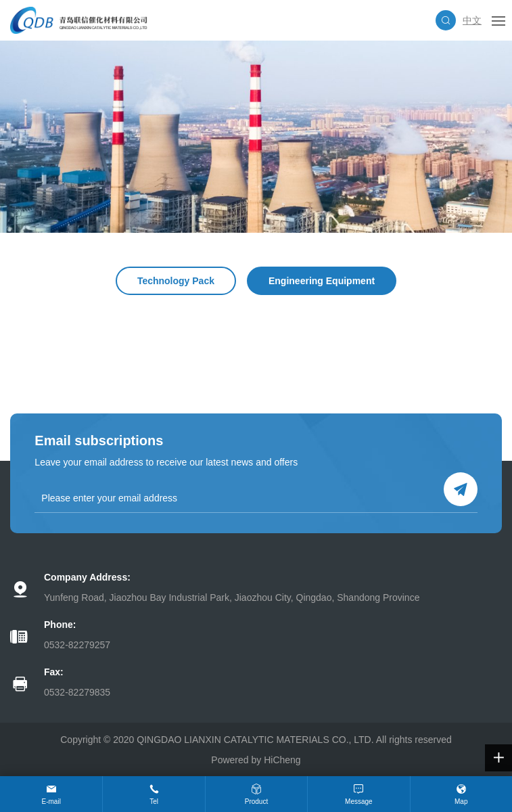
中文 (472, 20)
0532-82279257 (77, 645)
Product (256, 802)
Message (359, 802)
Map (461, 802)
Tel (154, 802)
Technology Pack (176, 281)
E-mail (51, 802)
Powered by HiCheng (256, 760)
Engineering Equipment (322, 281)
